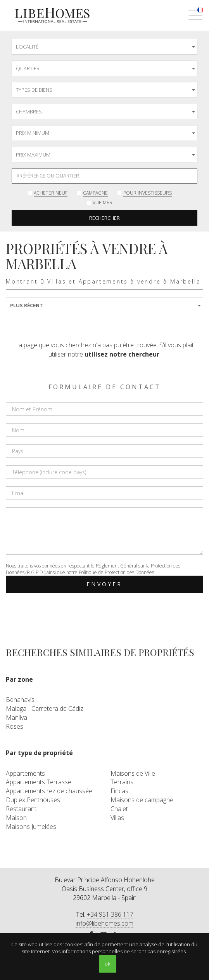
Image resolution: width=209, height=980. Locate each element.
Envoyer (104, 584)
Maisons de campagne (142, 800)
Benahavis (20, 700)
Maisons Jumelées (31, 827)
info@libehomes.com (104, 923)
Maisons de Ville (133, 773)
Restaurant (21, 809)
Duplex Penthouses (33, 800)
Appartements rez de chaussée (49, 791)
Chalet (119, 809)
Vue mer (103, 203)
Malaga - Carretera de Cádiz (45, 708)
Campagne (95, 193)
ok (107, 964)
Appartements (25, 773)
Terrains (122, 782)
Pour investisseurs (148, 193)
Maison (16, 818)
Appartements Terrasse (39, 782)
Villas (117, 818)
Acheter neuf (51, 193)
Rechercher (104, 218)
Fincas (119, 791)
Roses (15, 726)
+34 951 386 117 (110, 914)
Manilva (16, 717)
